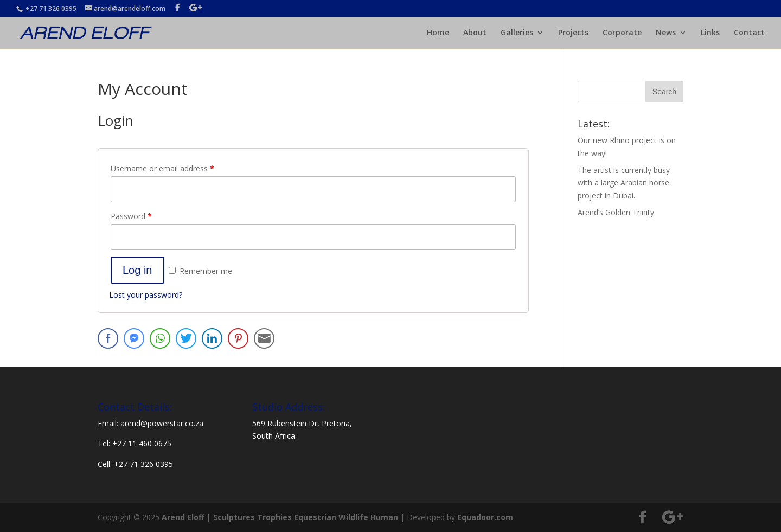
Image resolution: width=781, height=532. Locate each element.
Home (438, 33)
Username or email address (162, 168)
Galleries (517, 33)
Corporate (622, 33)
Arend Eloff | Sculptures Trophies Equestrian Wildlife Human (280, 517)
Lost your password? (146, 295)
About (475, 33)
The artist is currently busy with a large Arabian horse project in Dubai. (624, 183)
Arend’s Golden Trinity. (617, 212)
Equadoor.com (485, 517)
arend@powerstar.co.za (162, 423)
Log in (137, 270)
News (666, 33)
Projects (573, 33)
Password (131, 216)
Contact (749, 33)
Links (710, 33)
